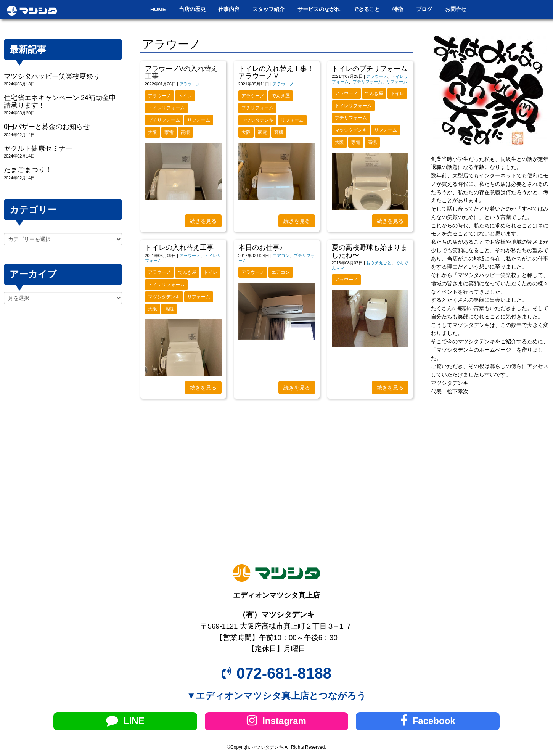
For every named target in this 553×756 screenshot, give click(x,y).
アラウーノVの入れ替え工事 (182, 72)
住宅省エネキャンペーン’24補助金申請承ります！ (60, 101)
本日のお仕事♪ (261, 248)
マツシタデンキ (257, 120)
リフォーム (199, 120)
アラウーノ (190, 84)
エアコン (281, 256)
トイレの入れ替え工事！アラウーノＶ (276, 72)
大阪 (153, 132)
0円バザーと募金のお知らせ (47, 127)
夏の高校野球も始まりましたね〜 (370, 251)
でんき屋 (281, 96)
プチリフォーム (164, 120)
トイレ (185, 96)
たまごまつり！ (28, 170)
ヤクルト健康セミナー (38, 148)
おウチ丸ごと (379, 263)
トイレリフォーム (166, 108)
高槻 (185, 132)
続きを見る (203, 221)
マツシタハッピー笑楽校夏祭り (52, 76)
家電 (169, 132)
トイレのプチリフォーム (370, 69)
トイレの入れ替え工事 (179, 248)
